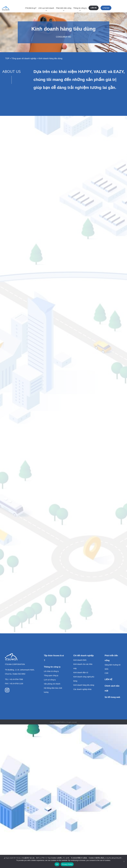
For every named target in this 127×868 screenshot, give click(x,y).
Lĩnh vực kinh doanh (46, 8)
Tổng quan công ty (51, 675)
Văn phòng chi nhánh (52, 684)
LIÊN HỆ (94, 8)
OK (57, 864)
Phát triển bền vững (64, 8)
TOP (7, 58)
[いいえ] (124, 861)
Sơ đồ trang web (112, 697)
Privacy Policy (67, 864)
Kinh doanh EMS (80, 660)
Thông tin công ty (80, 8)
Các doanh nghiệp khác (82, 689)
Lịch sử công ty (50, 680)
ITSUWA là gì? (31, 8)
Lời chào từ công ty (51, 671)
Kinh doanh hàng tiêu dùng (84, 685)
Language (106, 8)
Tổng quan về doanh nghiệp (24, 58)
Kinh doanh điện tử (81, 673)
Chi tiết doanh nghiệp (83, 656)
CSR (107, 673)
